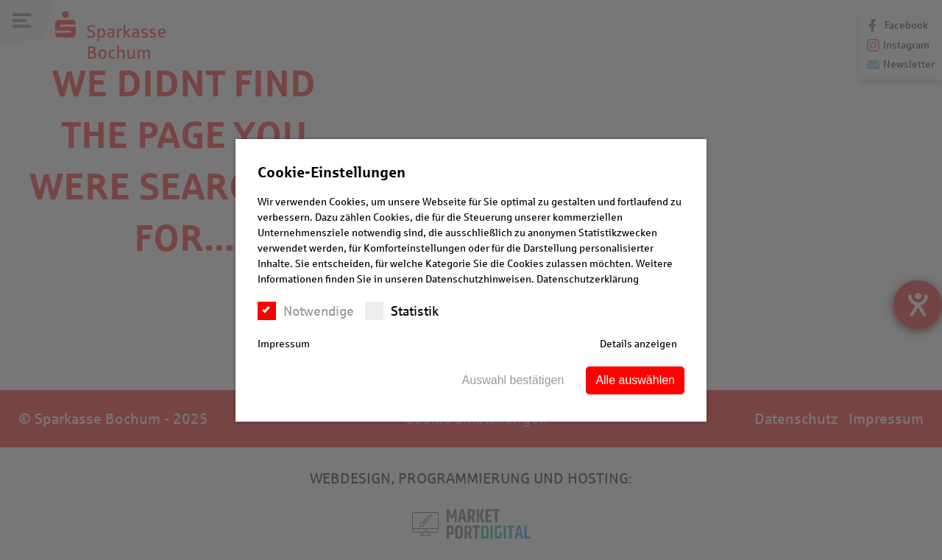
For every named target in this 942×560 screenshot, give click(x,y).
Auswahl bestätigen (513, 380)
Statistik (402, 311)
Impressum (284, 344)
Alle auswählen (635, 380)
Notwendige (306, 311)
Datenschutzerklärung (588, 279)
